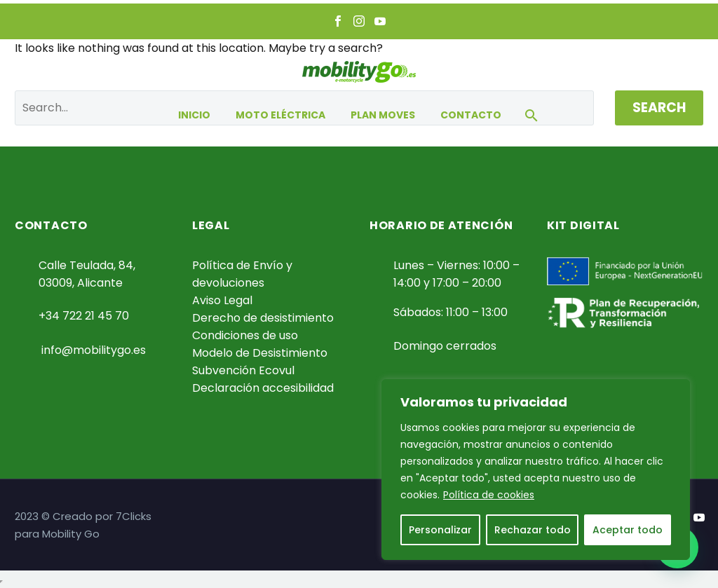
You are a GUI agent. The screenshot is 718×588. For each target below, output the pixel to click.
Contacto (471, 115)
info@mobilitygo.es (94, 350)
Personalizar (440, 530)
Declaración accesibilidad (263, 388)
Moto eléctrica (280, 115)
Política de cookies (489, 495)
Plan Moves (383, 115)
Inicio (194, 115)
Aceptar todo (628, 530)
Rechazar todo (533, 530)
